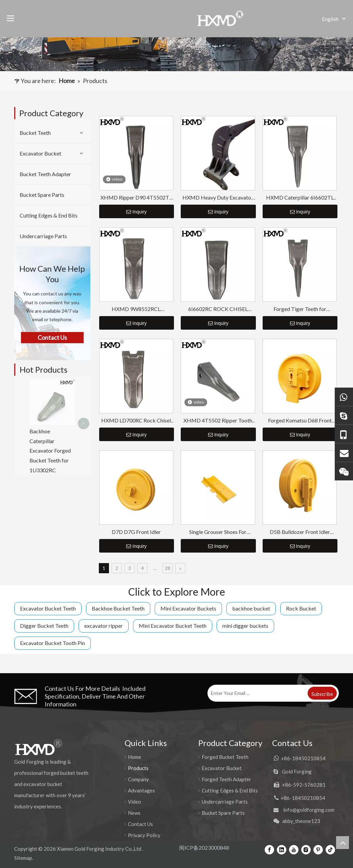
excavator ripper (104, 626)
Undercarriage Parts (43, 236)
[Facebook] (269, 849)
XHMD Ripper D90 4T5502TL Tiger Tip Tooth (136, 198)
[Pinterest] (318, 849)
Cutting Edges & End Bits (49, 215)
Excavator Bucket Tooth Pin (52, 643)
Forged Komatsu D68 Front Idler (300, 421)
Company (138, 779)
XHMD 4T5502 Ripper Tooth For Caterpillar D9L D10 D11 (218, 421)
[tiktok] (330, 849)
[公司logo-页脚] (38, 747)
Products (138, 768)
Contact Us (140, 824)
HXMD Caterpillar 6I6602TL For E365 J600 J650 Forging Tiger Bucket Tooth (300, 198)
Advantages (141, 790)
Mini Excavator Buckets (188, 608)
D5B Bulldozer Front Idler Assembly (300, 532)
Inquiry (136, 212)
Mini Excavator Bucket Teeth (173, 626)
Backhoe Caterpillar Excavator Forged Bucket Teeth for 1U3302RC (50, 405)
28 (168, 568)
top (343, 843)
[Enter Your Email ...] (257, 693)
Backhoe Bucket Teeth (118, 608)
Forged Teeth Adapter (226, 779)
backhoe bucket (251, 608)
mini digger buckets (245, 626)
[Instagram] (306, 849)
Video (135, 802)
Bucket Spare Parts (42, 195)
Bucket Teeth (35, 133)
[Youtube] (294, 849)
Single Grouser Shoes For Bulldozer (218, 532)
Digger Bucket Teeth (44, 626)
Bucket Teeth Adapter (45, 174)
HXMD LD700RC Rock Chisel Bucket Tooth (136, 421)
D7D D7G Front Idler (136, 532)
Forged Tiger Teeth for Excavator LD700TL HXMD (300, 309)
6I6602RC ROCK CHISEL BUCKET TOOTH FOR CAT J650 (218, 309)
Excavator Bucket (40, 153)
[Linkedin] (282, 849)
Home (135, 757)
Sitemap (23, 858)
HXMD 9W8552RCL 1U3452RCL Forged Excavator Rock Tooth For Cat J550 (136, 309)
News (134, 813)
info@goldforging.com (309, 810)
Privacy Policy (144, 835)
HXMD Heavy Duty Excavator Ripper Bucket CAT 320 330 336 (218, 198)
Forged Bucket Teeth (225, 757)
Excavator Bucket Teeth (48, 608)
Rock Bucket (301, 608)
